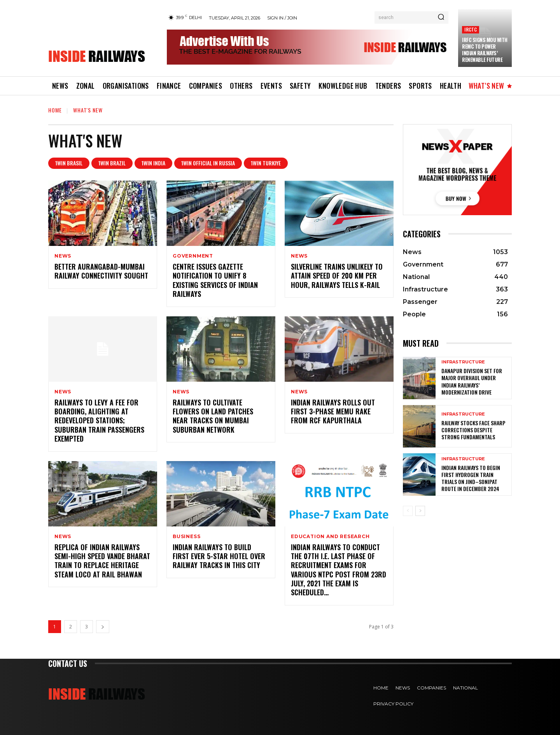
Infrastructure (463, 362)
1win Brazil (112, 163)
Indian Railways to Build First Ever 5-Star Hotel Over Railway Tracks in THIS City (219, 556)
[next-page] (103, 627)
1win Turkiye (266, 163)
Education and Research (330, 537)
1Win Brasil (69, 163)
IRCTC (471, 29)
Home (55, 110)
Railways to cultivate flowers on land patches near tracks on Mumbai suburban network (213, 416)
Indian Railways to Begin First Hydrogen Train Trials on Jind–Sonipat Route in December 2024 (471, 478)
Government (193, 256)
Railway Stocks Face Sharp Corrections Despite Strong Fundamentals (473, 430)
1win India (153, 163)
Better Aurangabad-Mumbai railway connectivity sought (101, 271)
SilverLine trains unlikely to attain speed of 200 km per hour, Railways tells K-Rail (337, 276)
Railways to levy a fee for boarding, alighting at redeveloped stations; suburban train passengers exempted (99, 421)
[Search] (441, 18)
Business (186, 537)
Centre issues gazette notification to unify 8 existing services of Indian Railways (215, 280)
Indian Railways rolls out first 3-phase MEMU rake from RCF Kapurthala (333, 411)
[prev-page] (408, 511)
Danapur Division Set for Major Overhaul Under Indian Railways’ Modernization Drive (472, 381)
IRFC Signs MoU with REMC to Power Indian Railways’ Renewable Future (485, 50)
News (63, 256)
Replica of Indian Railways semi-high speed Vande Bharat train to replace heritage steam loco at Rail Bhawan (102, 561)
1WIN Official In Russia (208, 163)
